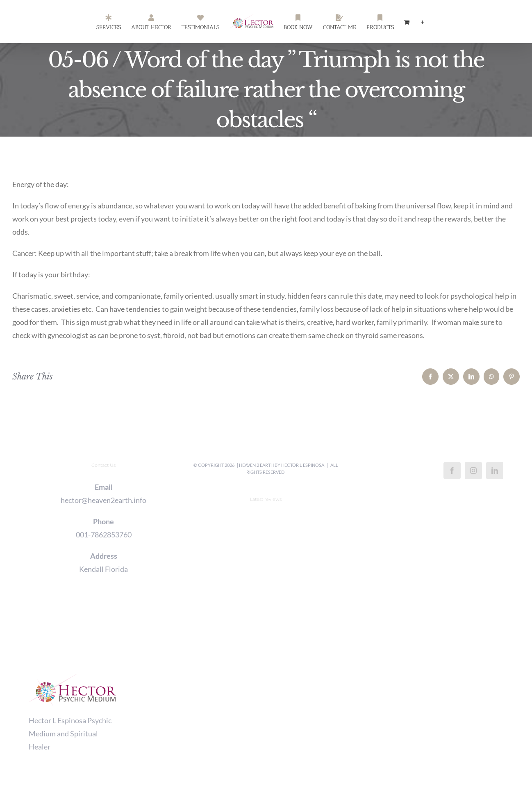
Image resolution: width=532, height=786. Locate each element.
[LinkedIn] (495, 471)
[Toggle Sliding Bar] (423, 22)
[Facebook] (452, 471)
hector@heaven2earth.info (103, 500)
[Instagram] (473, 471)
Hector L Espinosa (303, 465)
